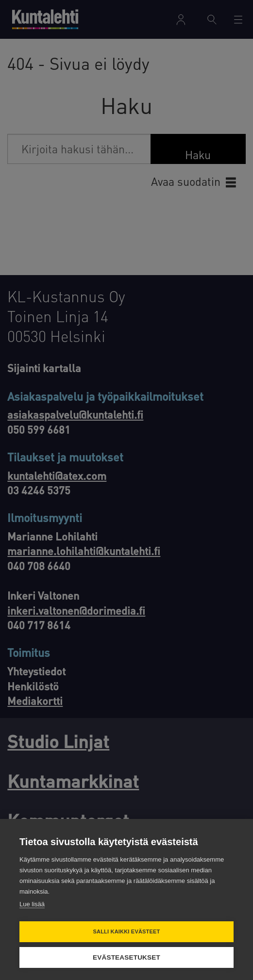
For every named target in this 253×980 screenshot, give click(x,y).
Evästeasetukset (126, 957)
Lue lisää (32, 904)
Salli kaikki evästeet (126, 931)
